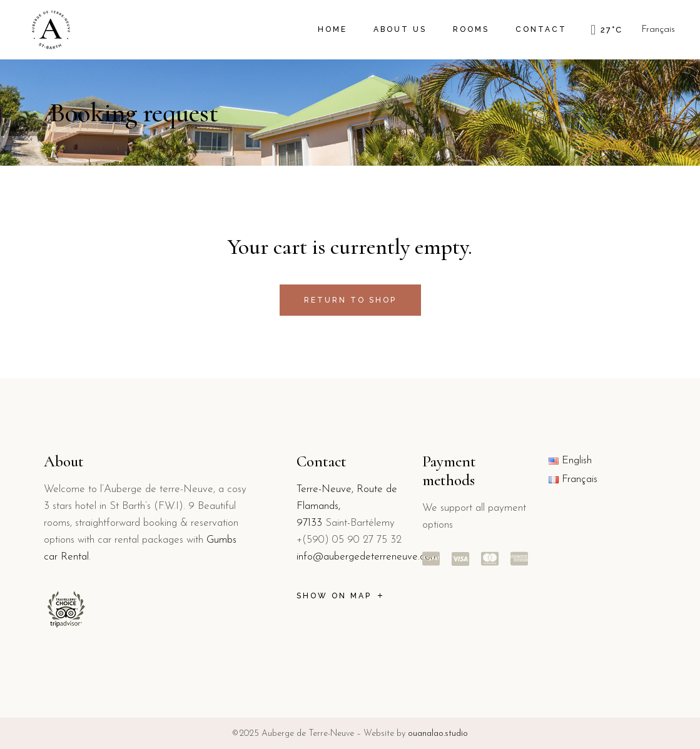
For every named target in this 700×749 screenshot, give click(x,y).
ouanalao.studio (438, 734)
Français (658, 30)
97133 (309, 523)
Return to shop (350, 300)
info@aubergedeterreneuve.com (368, 557)
